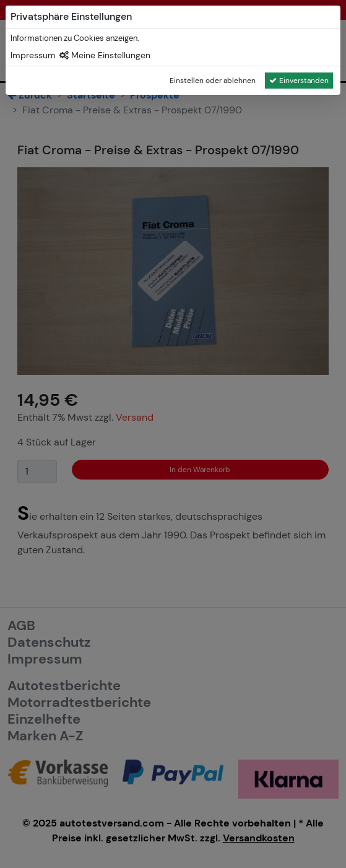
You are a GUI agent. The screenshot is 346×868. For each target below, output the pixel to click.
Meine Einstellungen (105, 55)
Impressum (33, 55)
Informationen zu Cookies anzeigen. (75, 38)
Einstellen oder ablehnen (213, 81)
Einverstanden (299, 81)
